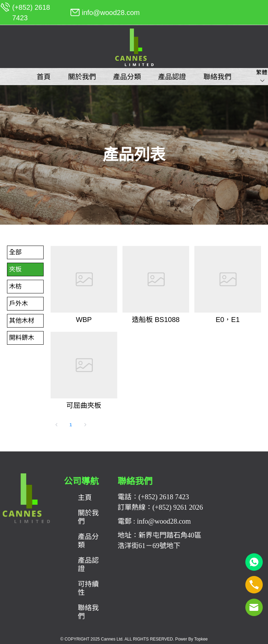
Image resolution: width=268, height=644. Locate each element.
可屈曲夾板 (84, 405)
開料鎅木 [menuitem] (22, 338)
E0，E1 (228, 320)
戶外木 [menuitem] (18, 304)
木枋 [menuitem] (15, 286)
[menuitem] (44, 77)
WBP (84, 320)
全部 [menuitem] (15, 252)
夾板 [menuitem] (15, 269)
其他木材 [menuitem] (22, 321)
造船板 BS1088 (156, 320)
